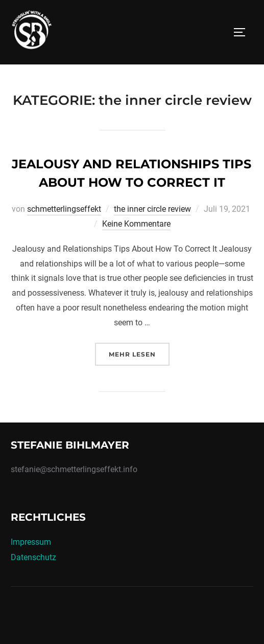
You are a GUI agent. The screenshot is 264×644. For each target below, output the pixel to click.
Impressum (31, 542)
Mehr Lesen (139, 353)
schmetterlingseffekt (64, 209)
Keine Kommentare (136, 224)
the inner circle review (152, 209)
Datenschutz (33, 557)
